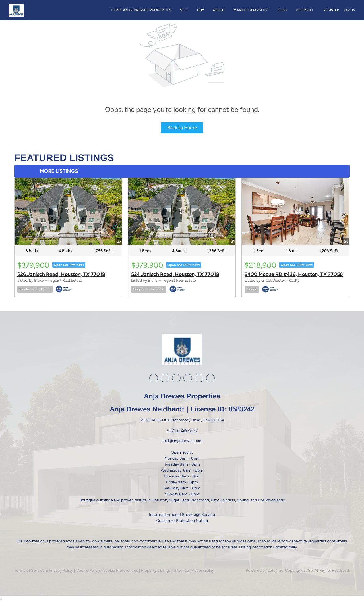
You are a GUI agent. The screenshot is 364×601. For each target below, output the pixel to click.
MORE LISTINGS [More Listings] (59, 171)
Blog (282, 10)
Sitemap (181, 570)
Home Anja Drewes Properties (141, 10)
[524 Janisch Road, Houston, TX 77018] (182, 211)
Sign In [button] (349, 10)
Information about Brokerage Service (182, 515)
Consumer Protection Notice (182, 521)
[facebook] (154, 378)
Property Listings (156, 570)
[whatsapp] (210, 378)
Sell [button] (184, 10)
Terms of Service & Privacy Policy (44, 570)
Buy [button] (201, 10)
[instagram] (176, 378)
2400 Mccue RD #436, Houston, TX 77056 (294, 274)
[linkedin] (165, 378)
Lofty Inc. (276, 570)
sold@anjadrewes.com (182, 441)
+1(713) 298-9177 (182, 430)
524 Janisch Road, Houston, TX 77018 (175, 274)
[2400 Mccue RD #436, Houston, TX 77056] (295, 211)
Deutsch (304, 10)
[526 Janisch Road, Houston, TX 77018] (68, 211)
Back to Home (182, 128)
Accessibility (203, 570)
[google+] (199, 378)
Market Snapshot (251, 10)
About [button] (219, 10)
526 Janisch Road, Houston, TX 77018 (61, 274)
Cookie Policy (88, 570)
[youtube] (188, 378)
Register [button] (331, 10)
